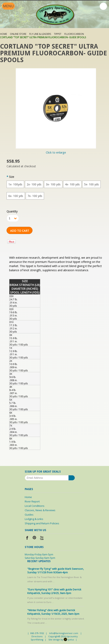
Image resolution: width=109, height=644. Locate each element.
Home (3, 34)
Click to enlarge (56, 152)
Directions (37, 636)
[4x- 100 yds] (72, 184)
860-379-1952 (37, 633)
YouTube (42, 538)
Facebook (27, 538)
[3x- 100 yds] (53, 184)
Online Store (18, 34)
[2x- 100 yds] (34, 184)
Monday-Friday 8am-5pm (39, 554)
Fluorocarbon (74, 34)
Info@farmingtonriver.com (64, 633)
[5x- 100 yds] (91, 184)
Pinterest (35, 538)
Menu (8, 6)
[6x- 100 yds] (16, 196)
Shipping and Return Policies (42, 523)
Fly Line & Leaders (40, 34)
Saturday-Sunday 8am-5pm (40, 558)
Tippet (58, 34)
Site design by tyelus (61, 640)
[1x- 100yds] (15, 184)
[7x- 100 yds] (35, 196)
